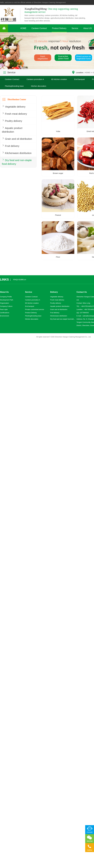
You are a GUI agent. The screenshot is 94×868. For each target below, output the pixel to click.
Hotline (90, 850)
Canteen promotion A (35, 79)
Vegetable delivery (15, 107)
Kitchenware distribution (11, 162)
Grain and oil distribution (11, 143)
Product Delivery (59, 28)
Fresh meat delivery (16, 114)
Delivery (54, 292)
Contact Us (82, 292)
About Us (4, 292)
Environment (4, 316)
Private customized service (35, 309)
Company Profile (6, 297)
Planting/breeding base (14, 86)
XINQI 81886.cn (20, 279)
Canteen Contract (39, 28)
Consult (90, 832)
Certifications (5, 313)
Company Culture (6, 306)
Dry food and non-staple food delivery (15, 173)
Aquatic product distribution (13, 131)
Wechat (90, 841)
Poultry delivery (13, 121)
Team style (4, 309)
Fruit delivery (11, 152)
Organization (5, 303)
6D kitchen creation (59, 79)
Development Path (7, 300)
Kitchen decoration (39, 86)
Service (75, 28)
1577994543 (84, 313)
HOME (23, 28)
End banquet (79, 79)
